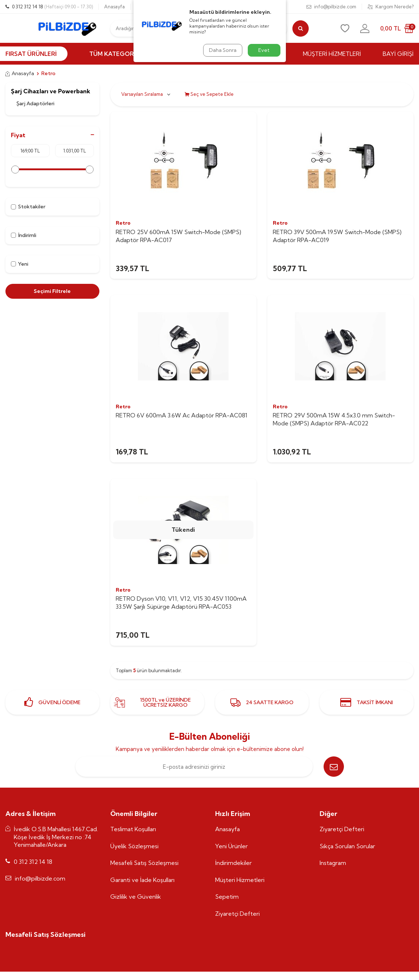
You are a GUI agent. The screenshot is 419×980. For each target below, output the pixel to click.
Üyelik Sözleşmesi (134, 846)
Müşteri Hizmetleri (240, 880)
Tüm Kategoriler (121, 54)
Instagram (333, 863)
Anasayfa (114, 7)
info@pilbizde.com (331, 7)
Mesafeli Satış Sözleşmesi (144, 863)
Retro (123, 223)
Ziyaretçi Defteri (237, 914)
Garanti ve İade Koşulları (142, 880)
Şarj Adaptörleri (35, 103)
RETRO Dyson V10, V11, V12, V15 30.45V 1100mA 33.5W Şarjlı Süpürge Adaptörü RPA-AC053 (181, 602)
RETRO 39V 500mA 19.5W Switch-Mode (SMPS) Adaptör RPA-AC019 (337, 236)
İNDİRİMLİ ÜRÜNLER (201, 54)
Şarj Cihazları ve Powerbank (51, 91)
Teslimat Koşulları (133, 829)
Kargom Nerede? (391, 7)
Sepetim (227, 897)
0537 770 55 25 (152, 7)
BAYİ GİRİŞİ (398, 54)
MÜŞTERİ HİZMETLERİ (332, 54)
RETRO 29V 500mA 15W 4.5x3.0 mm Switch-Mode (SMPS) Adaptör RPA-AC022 (334, 419)
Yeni (20, 264)
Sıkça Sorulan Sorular (347, 846)
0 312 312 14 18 (49, 7)
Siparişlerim (193, 7)
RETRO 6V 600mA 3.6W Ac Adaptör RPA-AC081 (182, 415)
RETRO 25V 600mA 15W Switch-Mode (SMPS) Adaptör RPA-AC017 (178, 236)
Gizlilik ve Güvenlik (136, 897)
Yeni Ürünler (231, 846)
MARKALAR (265, 54)
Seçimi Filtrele (52, 291)
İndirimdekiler (233, 863)
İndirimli (24, 235)
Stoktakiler (28, 207)
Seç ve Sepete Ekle (209, 94)
